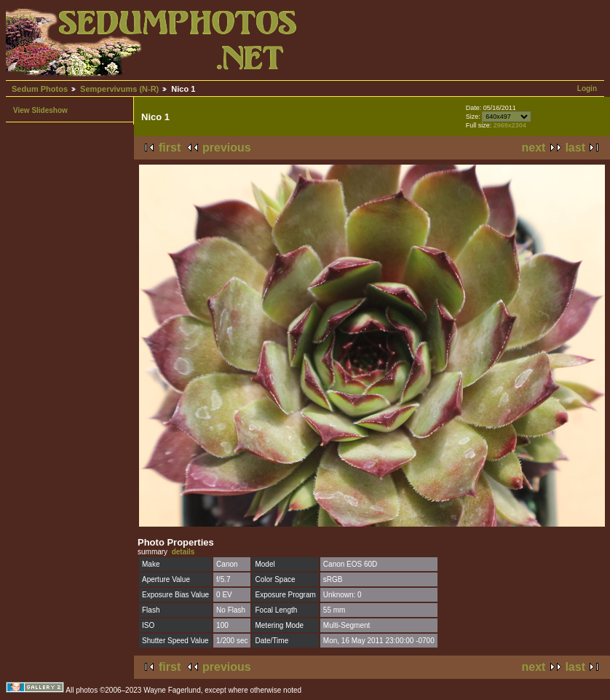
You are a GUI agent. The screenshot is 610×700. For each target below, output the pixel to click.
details (183, 552)
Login (587, 89)
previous (227, 148)
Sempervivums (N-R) (119, 89)
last (575, 148)
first (170, 148)
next (534, 148)
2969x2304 (510, 125)
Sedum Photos (40, 89)
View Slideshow (40, 110)
